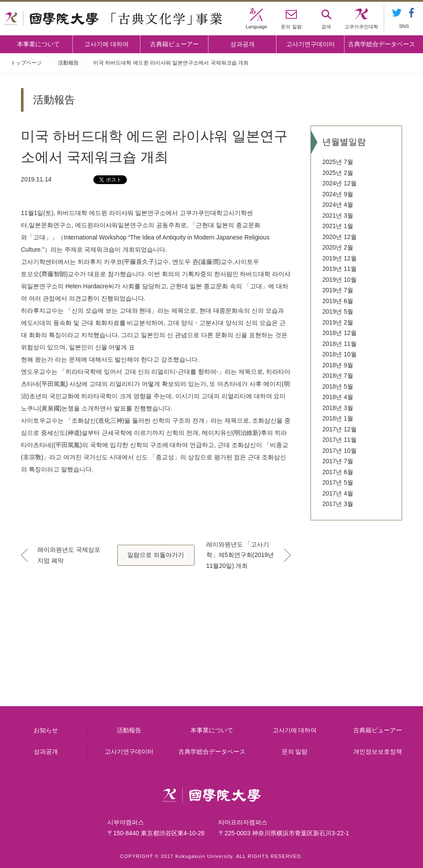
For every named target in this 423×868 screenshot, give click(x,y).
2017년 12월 (339, 429)
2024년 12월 (339, 183)
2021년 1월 (338, 226)
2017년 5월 (338, 482)
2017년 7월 (338, 461)
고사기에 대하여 (106, 44)
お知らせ (46, 730)
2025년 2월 (338, 173)
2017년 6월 (338, 472)
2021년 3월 (338, 215)
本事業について (38, 44)
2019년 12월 (339, 258)
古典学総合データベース (382, 44)
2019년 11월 (339, 269)
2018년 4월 (338, 397)
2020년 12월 (339, 237)
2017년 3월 (338, 504)
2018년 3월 (338, 408)
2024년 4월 (338, 205)
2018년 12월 (339, 333)
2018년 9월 (338, 365)
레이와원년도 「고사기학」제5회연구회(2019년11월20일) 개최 (240, 555)
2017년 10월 (339, 451)
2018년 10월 (339, 354)
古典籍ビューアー (174, 44)
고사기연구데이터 (310, 44)
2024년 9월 (338, 194)
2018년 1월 (338, 418)
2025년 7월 (338, 162)
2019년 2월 (338, 322)
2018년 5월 (338, 386)
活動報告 (68, 63)
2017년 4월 (338, 493)
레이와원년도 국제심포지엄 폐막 (69, 555)
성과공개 (242, 44)
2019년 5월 (338, 311)
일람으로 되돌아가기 (156, 555)
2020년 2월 (338, 247)
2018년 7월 (338, 376)
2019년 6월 (338, 301)
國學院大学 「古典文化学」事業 (113, 19)
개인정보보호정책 (378, 752)
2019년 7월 (338, 290)
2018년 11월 (339, 344)
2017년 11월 (339, 440)
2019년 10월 (339, 280)
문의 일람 (295, 752)
